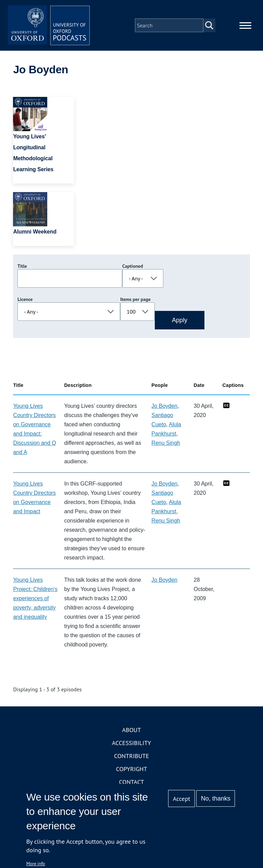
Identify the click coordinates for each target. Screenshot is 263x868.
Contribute (131, 756)
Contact (132, 782)
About (131, 730)
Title (22, 266)
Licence (25, 300)
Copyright (132, 769)
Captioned (133, 266)
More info (36, 864)
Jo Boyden (164, 406)
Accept (182, 799)
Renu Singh (166, 443)
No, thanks (216, 798)
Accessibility (131, 743)
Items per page (135, 300)
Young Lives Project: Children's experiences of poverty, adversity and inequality (35, 599)
